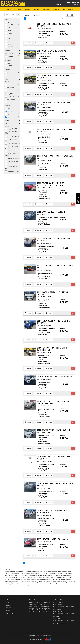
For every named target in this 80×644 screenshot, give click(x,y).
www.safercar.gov (25, 585)
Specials (27, 9)
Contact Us (9, 610)
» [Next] (29, 19)
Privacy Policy (10, 613)
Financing (36, 9)
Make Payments (67, 9)
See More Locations (59, 624)
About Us (56, 9)
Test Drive (46, 9)
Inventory (17, 9)
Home (9, 9)
